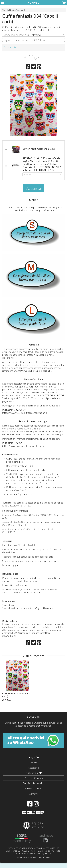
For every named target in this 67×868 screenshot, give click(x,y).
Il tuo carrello (33, 773)
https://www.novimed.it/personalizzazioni (24, 413)
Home (33, 762)
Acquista (33, 188)
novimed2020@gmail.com (40, 853)
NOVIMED (33, 3)
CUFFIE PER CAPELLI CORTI (14, 10)
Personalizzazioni (34, 788)
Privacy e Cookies (34, 778)
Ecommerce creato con (34, 857)
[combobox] (33, 35)
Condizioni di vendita (34, 783)
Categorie (33, 768)
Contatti (33, 794)
